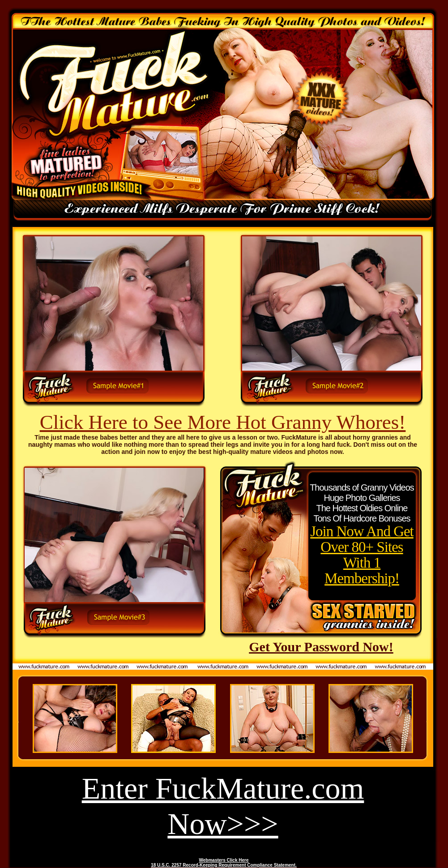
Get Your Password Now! (321, 647)
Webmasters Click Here (224, 860)
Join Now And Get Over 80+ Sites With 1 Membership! (362, 555)
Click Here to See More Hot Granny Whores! (223, 422)
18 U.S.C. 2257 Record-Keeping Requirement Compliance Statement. (224, 865)
